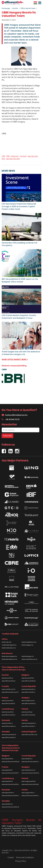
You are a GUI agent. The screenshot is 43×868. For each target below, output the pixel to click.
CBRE (3, 156)
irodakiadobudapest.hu (9, 645)
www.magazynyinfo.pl (28, 781)
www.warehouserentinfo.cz (30, 762)
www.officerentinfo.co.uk (29, 735)
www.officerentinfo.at (9, 681)
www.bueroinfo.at (7, 678)
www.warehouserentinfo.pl (30, 784)
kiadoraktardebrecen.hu (9, 659)
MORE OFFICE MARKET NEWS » (15, 359)
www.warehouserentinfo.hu (30, 773)
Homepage (6, 8)
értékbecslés (15, 156)
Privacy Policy (21, 861)
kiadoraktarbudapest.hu (9, 656)
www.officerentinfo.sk (9, 737)
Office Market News (28, 8)
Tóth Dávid (23, 156)
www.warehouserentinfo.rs (30, 795)
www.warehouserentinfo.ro (10, 795)
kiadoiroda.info (6, 642)
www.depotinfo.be (7, 759)
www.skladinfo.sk (7, 804)
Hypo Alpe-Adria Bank (13, 159)
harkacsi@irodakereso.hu (15, 415)
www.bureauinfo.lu (8, 712)
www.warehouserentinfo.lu (10, 784)
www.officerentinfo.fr (8, 703)
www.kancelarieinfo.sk (9, 735)
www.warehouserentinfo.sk (10, 807)
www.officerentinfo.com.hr (10, 692)
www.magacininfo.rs (28, 793)
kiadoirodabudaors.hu (9, 648)
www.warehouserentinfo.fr (10, 773)
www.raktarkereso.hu (28, 770)
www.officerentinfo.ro (9, 726)
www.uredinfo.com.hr (9, 689)
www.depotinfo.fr (7, 770)
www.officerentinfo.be (29, 681)
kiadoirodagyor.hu (27, 645)
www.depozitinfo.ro (8, 793)
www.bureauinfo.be (28, 678)
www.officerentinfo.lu (8, 715)
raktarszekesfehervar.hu (29, 659)
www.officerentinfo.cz (28, 692)
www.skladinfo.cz (27, 759)
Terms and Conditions (25, 857)
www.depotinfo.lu (7, 781)
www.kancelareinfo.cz (28, 689)
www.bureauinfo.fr (8, 701)
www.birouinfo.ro (7, 723)
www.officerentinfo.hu (29, 703)
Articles (15, 8)
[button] (39, 3)
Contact (11, 857)
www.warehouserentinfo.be (10, 762)
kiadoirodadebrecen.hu (29, 642)
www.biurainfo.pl (27, 712)
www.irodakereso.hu (28, 701)
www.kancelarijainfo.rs (29, 723)
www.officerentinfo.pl (28, 715)
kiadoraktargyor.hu (28, 656)
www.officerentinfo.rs (28, 726)
